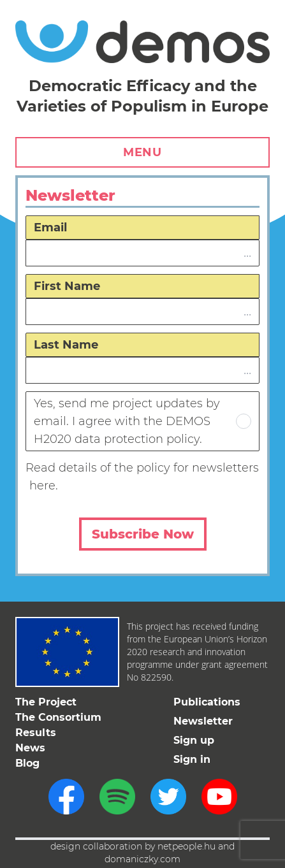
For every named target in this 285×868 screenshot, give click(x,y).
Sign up (194, 740)
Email (50, 228)
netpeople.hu (186, 846)
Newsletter (203, 721)
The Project (46, 702)
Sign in (192, 759)
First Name (67, 286)
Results (36, 733)
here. (44, 486)
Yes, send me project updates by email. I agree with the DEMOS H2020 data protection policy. (142, 421)
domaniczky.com (142, 859)
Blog (27, 763)
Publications (207, 702)
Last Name (66, 345)
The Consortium (58, 717)
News (30, 748)
